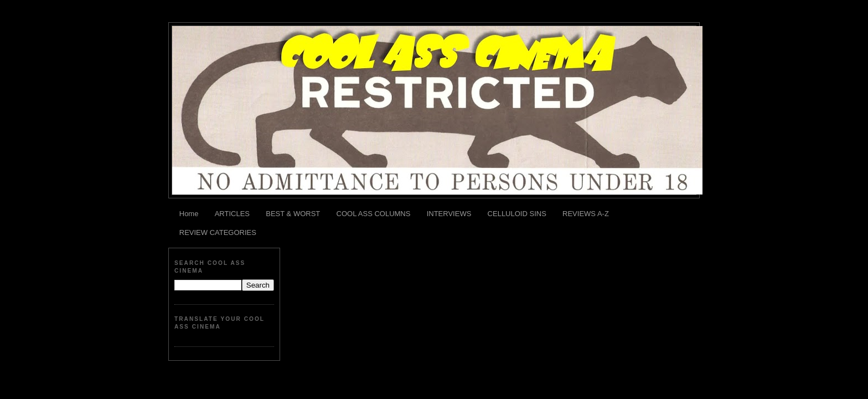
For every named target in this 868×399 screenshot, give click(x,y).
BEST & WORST (293, 214)
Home (189, 214)
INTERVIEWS (449, 214)
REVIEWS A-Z (586, 214)
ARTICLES (232, 214)
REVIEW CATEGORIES (218, 232)
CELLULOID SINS (517, 214)
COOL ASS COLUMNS (374, 214)
